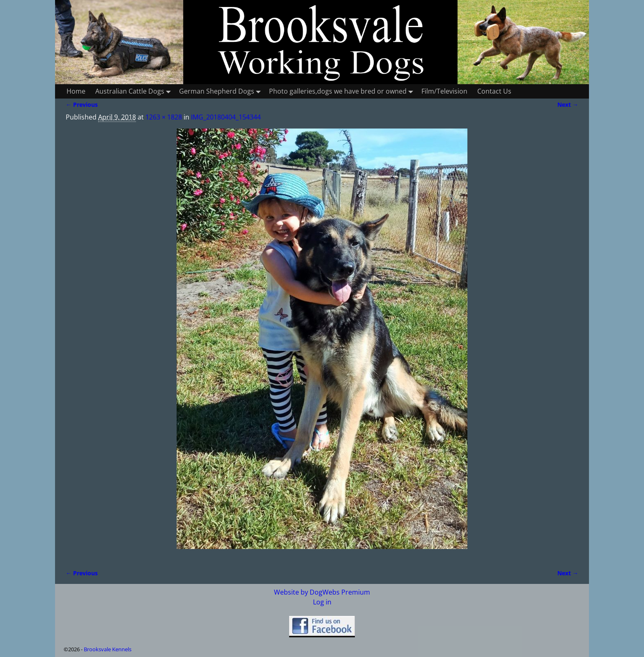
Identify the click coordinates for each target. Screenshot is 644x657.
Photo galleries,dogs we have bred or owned (343, 91)
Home (76, 91)
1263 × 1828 (164, 117)
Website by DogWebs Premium (322, 592)
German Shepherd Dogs (222, 91)
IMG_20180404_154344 (226, 117)
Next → (568, 105)
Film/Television (444, 91)
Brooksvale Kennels (108, 649)
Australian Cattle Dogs (135, 91)
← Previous (82, 105)
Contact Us (494, 91)
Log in (322, 602)
